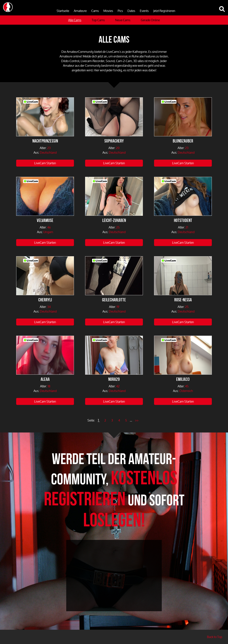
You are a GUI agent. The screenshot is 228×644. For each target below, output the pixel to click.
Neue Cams (123, 20)
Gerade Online (150, 20)
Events (144, 11)
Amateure (80, 11)
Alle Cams (75, 20)
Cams (95, 11)
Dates (131, 11)
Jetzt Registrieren (164, 11)
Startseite (63, 11)
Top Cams (98, 20)
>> (137, 420)
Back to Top (215, 637)
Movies (108, 11)
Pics (120, 11)
